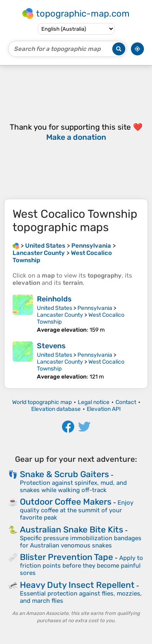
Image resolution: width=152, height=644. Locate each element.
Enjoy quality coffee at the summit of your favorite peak (77, 510)
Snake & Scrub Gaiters (64, 474)
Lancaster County (60, 315)
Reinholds (54, 299)
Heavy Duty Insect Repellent (77, 585)
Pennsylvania (95, 308)
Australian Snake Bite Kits (72, 529)
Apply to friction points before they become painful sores (81, 565)
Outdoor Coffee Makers (66, 502)
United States (55, 308)
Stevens (51, 346)
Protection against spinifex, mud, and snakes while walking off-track (73, 486)
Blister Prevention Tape (66, 557)
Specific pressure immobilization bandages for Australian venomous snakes (81, 542)
